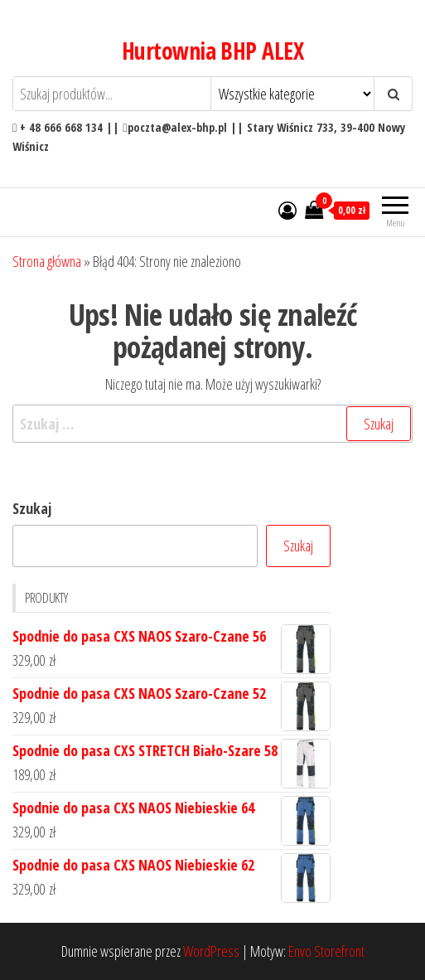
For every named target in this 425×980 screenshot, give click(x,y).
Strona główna (47, 261)
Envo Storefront (326, 951)
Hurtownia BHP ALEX (212, 51)
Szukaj (32, 508)
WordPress (211, 951)
